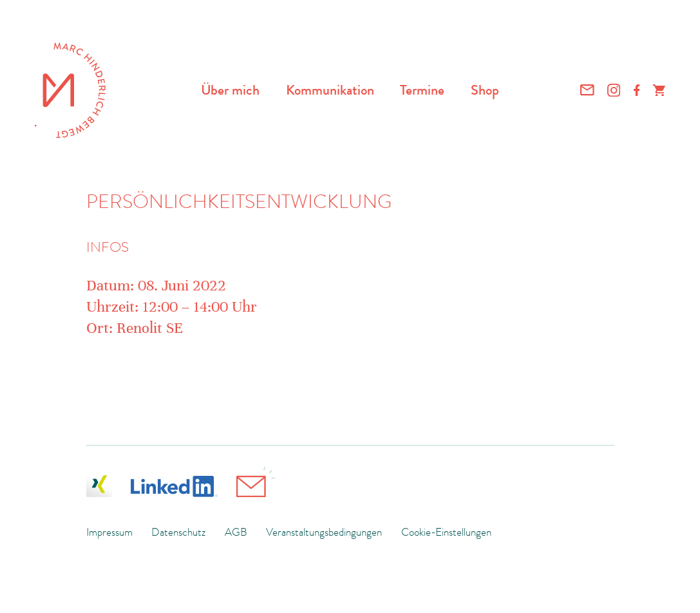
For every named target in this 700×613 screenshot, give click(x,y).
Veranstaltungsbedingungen (324, 532)
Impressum (109, 532)
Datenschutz (178, 532)
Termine (422, 90)
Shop (485, 90)
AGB (236, 532)
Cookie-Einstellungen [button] (446, 532)
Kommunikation (330, 90)
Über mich (230, 90)
